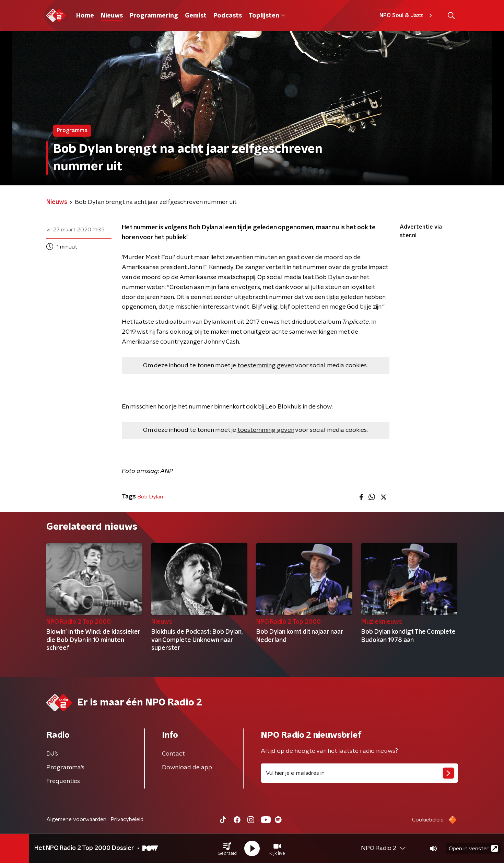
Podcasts (228, 16)
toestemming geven (266, 366)
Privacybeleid (127, 819)
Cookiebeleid (428, 820)
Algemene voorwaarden (76, 819)
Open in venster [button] (473, 848)
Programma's (65, 768)
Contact (173, 754)
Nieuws (112, 16)
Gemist (196, 16)
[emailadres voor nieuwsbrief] (359, 773)
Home (85, 16)
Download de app (187, 768)
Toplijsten (267, 16)
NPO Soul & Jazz (407, 15)
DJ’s (52, 754)
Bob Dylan (150, 497)
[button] (227, 849)
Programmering (154, 16)
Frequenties (63, 781)
